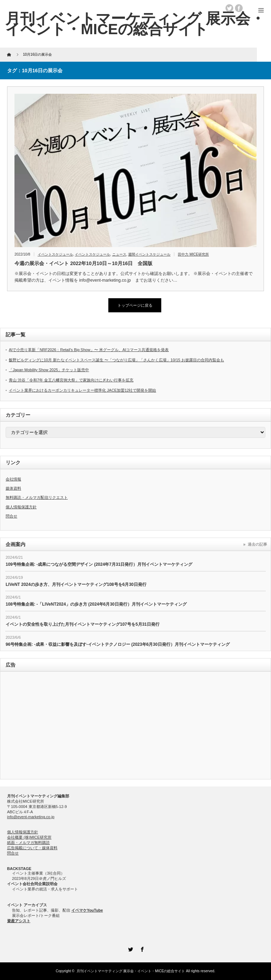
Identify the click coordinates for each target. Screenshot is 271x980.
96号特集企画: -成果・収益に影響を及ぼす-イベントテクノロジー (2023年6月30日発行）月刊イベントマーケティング (118, 644)
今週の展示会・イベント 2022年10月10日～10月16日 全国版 (83, 263)
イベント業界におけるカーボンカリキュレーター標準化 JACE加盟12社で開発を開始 (82, 390)
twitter (229, 8)
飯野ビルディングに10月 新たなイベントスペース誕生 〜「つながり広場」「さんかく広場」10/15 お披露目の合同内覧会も (116, 360)
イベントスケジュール (55, 254)
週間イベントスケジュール (149, 254)
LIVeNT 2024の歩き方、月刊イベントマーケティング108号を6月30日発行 (76, 584)
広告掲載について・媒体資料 (32, 848)
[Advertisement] (135, 726)
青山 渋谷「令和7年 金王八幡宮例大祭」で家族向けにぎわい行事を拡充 (71, 380)
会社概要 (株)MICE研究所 (29, 837)
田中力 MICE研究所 (193, 254)
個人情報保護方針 (21, 507)
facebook (239, 8)
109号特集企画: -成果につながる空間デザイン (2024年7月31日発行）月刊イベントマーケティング (99, 564)
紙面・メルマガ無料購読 (28, 843)
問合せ (11, 516)
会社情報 (13, 479)
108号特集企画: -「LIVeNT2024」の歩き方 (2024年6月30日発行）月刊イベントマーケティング (96, 604)
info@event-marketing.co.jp (31, 817)
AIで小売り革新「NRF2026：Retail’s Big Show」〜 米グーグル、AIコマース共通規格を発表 (89, 350)
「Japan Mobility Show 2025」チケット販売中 (49, 370)
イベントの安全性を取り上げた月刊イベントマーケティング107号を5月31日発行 (83, 624)
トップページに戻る (135, 305)
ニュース (119, 254)
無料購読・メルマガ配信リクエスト (37, 497)
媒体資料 (13, 488)
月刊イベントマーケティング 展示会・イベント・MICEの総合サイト (131, 971)
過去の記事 (257, 544)
